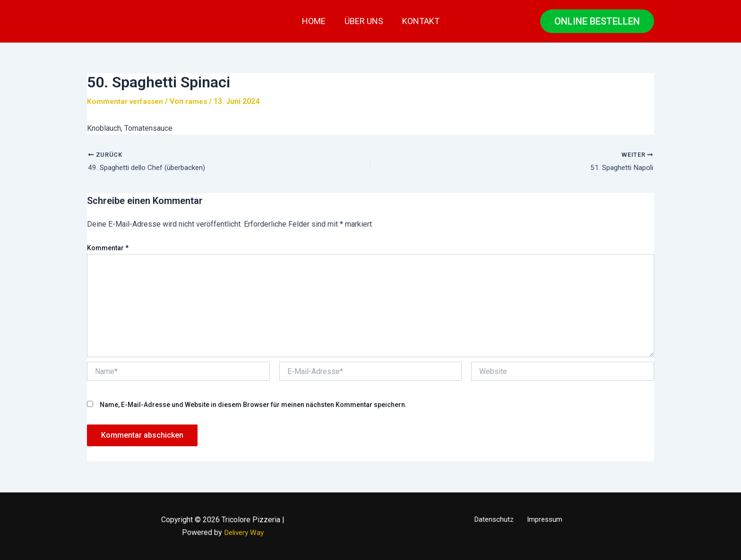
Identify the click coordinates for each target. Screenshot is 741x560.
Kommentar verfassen (127, 101)
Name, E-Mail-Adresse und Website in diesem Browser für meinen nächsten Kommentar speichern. (253, 406)
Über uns (364, 21)
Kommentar (108, 249)
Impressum (543, 520)
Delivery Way (244, 532)
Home (316, 21)
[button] (597, 21)
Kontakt (419, 21)
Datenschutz (496, 520)
